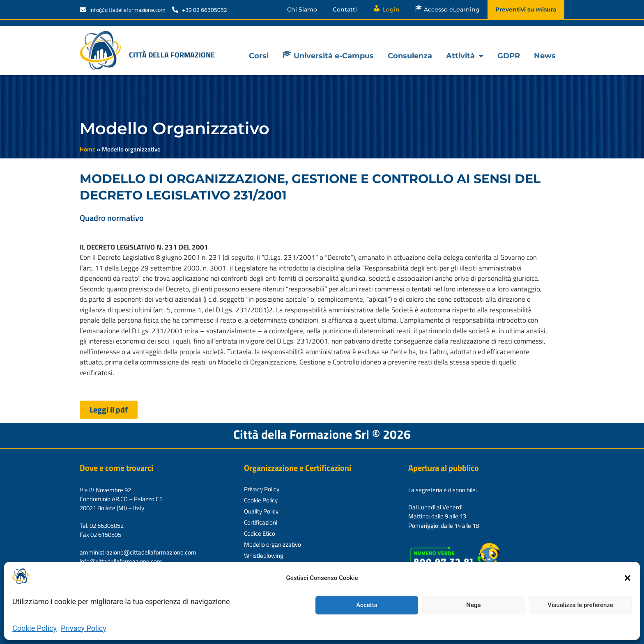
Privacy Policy (84, 628)
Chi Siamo (302, 9)
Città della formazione (172, 55)
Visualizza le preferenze (580, 605)
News (545, 56)
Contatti (345, 9)
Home (88, 149)
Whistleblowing (264, 556)
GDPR (509, 56)
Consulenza (410, 56)
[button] (628, 578)
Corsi (259, 56)
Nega (473, 605)
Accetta (367, 605)
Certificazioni (261, 522)
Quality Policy (261, 511)
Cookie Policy (34, 628)
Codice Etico (260, 533)
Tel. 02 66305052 (102, 526)
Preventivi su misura (526, 9)
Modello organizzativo (273, 544)
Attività (465, 56)
